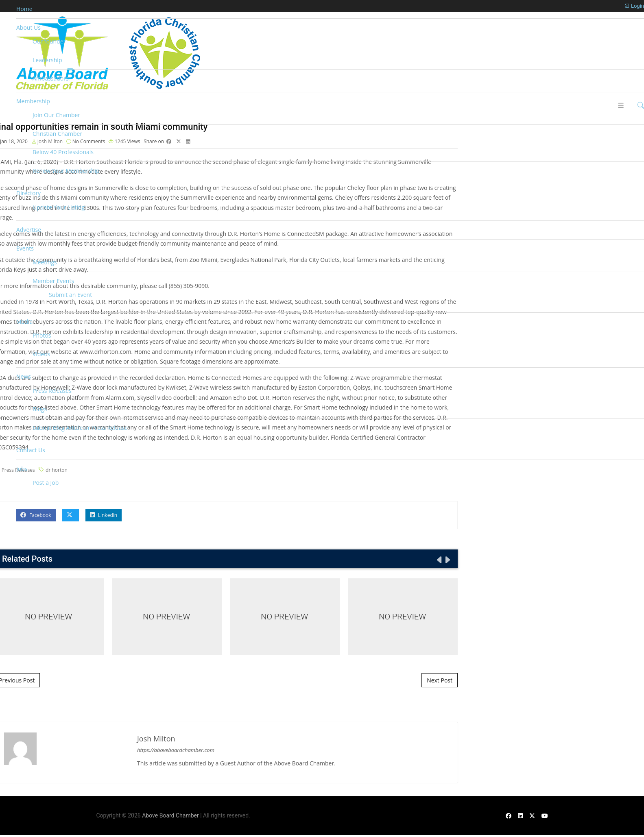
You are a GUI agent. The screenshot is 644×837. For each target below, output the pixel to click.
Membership (33, 101)
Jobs (22, 469)
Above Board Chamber (170, 815)
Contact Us (31, 450)
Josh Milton (156, 739)
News (24, 376)
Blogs (40, 409)
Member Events (53, 281)
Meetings (45, 262)
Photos (42, 335)
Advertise (29, 230)
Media (24, 322)
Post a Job (46, 483)
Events (25, 248)
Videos (41, 354)
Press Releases (52, 391)
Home (24, 9)
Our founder (49, 41)
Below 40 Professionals (63, 152)
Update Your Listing (59, 207)
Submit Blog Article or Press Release (80, 428)
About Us (28, 27)
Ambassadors (51, 78)
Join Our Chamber (56, 115)
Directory (28, 193)
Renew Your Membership (66, 171)
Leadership (47, 60)
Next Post (440, 680)
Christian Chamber (57, 134)
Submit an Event (70, 295)
